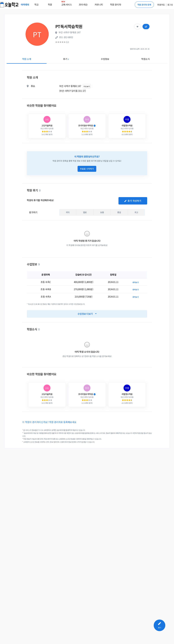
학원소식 (145, 59)
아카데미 (25, 4)
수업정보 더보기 (87, 314)
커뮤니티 (99, 4)
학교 (36, 4)
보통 (102, 212)
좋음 (119, 212)
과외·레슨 (83, 4)
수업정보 (105, 59)
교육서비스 (67, 4)
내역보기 (136, 282)
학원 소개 (27, 59)
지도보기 (87, 86)
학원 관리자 (116, 4)
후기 (66, 59)
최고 (136, 212)
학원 (50, 4)
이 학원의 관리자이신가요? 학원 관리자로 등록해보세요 (49, 422)
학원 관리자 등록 (144, 5)
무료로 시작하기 (87, 169)
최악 (68, 212)
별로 (85, 212)
